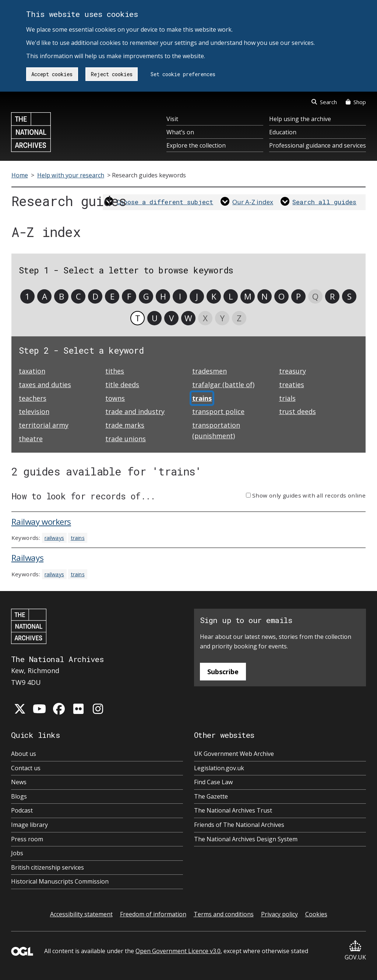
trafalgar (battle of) (223, 385)
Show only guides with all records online (309, 495)
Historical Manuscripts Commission (60, 881)
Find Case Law (213, 782)
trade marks (125, 425)
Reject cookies (112, 74)
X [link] (205, 318)
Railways (27, 558)
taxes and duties (45, 385)
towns (115, 398)
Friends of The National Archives (239, 825)
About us (24, 754)
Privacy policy (279, 914)
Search (324, 102)
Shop (356, 102)
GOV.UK (355, 951)
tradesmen (209, 371)
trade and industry (135, 411)
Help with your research (71, 175)
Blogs (19, 796)
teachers (33, 398)
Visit (172, 119)
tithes (115, 371)
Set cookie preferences (183, 74)
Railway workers (41, 522)
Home (20, 175)
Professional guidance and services (318, 145)
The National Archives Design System (246, 839)
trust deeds (297, 411)
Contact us (26, 768)
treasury (293, 371)
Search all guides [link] (324, 202)
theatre (31, 439)
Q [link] (315, 296)
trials (287, 398)
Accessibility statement (81, 914)
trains (78, 538)
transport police (218, 411)
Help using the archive (300, 119)
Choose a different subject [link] (165, 202)
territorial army (44, 425)
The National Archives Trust (233, 810)
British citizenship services (47, 867)
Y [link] (222, 318)
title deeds (122, 385)
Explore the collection (196, 145)
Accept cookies (52, 74)
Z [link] (239, 318)
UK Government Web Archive (234, 754)
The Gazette (211, 796)
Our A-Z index (253, 202)
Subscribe (223, 672)
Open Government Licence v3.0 (178, 951)
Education (283, 132)
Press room (27, 839)
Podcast (22, 810)
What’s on (180, 132)
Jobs (17, 853)
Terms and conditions (224, 914)
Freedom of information (153, 914)
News (19, 782)
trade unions (126, 439)
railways (54, 538)
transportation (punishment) (216, 430)
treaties (292, 385)
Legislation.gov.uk (219, 768)
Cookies (316, 914)
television (34, 411)
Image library (29, 825)
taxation (32, 371)
